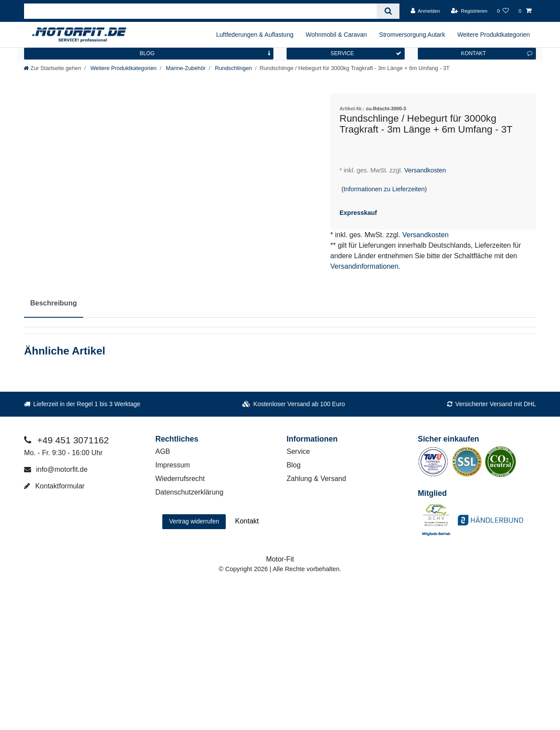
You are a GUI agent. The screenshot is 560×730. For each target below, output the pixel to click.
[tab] (54, 304)
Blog (294, 465)
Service (298, 451)
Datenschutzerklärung (189, 492)
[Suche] (388, 11)
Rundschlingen (233, 68)
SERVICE (366, 53)
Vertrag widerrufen (194, 521)
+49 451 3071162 (66, 440)
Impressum (173, 465)
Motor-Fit (280, 559)
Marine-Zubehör (185, 68)
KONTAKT (497, 53)
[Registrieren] (469, 11)
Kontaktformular (54, 486)
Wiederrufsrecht (180, 479)
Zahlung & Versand (316, 479)
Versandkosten (424, 170)
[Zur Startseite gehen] (52, 68)
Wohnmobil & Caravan (336, 35)
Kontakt (247, 521)
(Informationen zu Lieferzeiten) (384, 189)
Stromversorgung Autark (412, 35)
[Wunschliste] (503, 11)
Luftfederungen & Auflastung (255, 35)
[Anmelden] (425, 11)
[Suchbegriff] (200, 11)
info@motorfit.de (56, 469)
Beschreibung (54, 303)
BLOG (205, 53)
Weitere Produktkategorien (494, 35)
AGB (163, 451)
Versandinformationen (364, 266)
